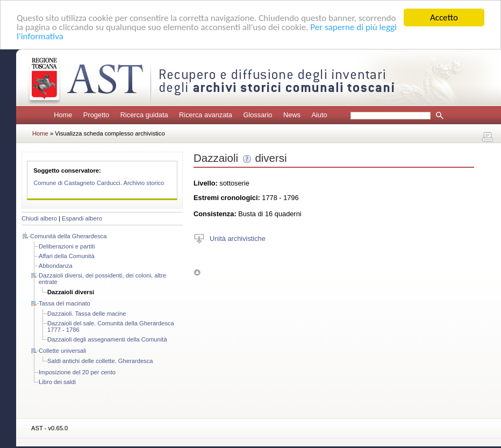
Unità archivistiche (238, 238)
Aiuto (319, 115)
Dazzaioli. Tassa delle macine (87, 314)
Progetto (96, 115)
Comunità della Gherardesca (68, 236)
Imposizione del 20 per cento (77, 372)
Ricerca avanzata (206, 115)
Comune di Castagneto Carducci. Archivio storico (99, 183)
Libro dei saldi (57, 382)
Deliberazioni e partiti (67, 246)
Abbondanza (56, 266)
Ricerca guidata (144, 115)
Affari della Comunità (67, 256)
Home (63, 115)
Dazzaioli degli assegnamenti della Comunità (107, 339)
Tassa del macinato (65, 303)
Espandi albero (82, 218)
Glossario (257, 115)
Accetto (444, 17)
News (292, 115)
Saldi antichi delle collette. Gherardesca (100, 361)
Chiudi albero (39, 218)
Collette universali (62, 351)
